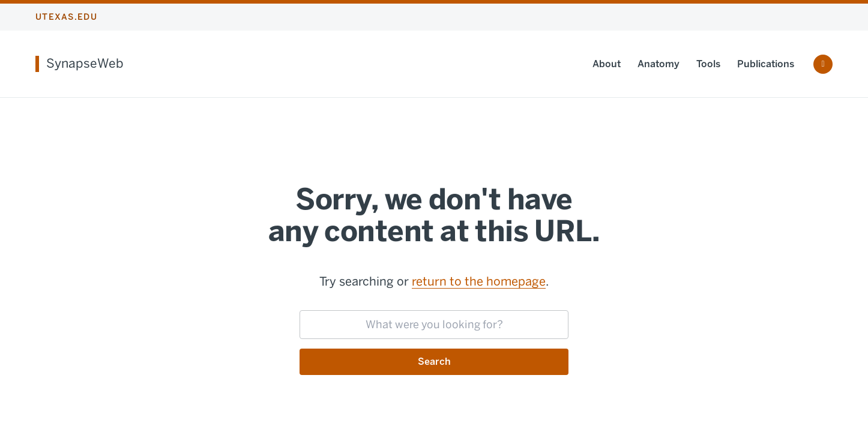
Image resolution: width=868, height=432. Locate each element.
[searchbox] (434, 325)
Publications (766, 64)
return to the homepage (479, 281)
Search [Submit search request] (434, 361)
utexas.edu (66, 17)
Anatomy (659, 64)
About (607, 64)
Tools (708, 64)
